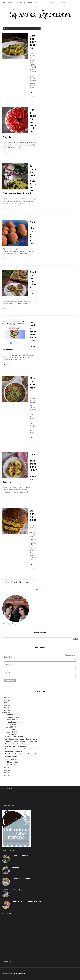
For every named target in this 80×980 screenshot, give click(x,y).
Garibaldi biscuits (18, 890)
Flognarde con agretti (33, 384)
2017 (6, 708)
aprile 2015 (10, 734)
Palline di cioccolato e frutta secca (18, 744)
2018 (6, 705)
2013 (6, 770)
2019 (6, 703)
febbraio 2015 (11, 762)
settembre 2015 (12, 722)
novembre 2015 (11, 717)
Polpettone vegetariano (21, 856)
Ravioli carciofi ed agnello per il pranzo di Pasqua (24, 754)
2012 (6, 773)
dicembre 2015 (11, 715)
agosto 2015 (10, 725)
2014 (6, 768)
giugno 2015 (10, 729)
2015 (6, 712)
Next (27, 582)
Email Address (39, 657)
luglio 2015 (10, 727)
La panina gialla (11, 756)
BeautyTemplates (20, 974)
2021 (6, 698)
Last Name (7, 672)
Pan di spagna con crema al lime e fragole (21, 739)
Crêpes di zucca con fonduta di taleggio (28, 901)
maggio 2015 (10, 732)
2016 (6, 710)
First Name (7, 665)
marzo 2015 (10, 759)
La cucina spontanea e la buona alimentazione (23, 749)
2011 (6, 775)
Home (3, 3)
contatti (11, 3)
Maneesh (15, 867)
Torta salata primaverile (21, 879)
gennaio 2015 (11, 764)
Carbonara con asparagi (33, 42)
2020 (6, 700)
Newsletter (32, 3)
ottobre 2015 (10, 720)
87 (20, 582)
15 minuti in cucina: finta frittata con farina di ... (23, 741)
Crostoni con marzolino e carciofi (18, 746)
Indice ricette (21, 3)
